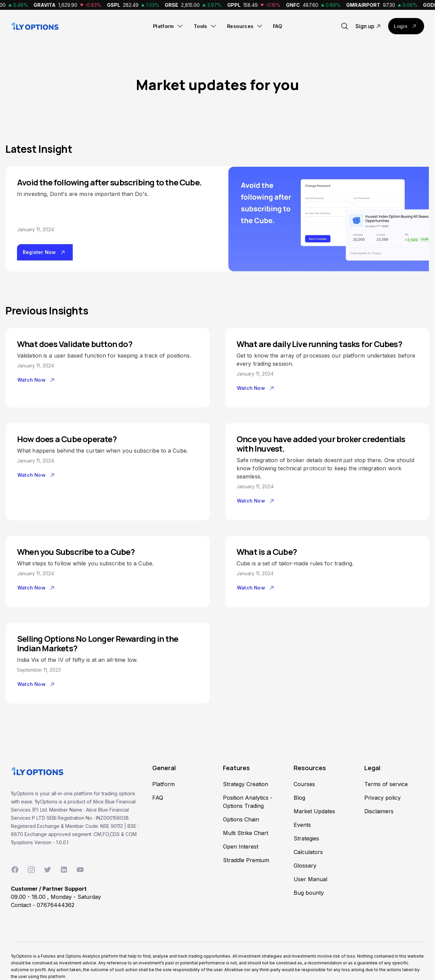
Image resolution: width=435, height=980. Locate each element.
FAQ (277, 26)
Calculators (308, 852)
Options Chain (241, 819)
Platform (168, 26)
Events (302, 825)
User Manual (310, 879)
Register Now (45, 252)
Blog (299, 798)
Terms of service (386, 784)
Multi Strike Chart (246, 833)
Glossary (305, 866)
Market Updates (314, 811)
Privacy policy (382, 798)
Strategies (306, 838)
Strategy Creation (246, 784)
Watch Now (37, 380)
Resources (245, 26)
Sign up (369, 26)
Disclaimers (379, 811)
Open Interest (241, 847)
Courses (304, 784)
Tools (205, 26)
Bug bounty (309, 893)
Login (406, 26)
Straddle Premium (246, 860)
